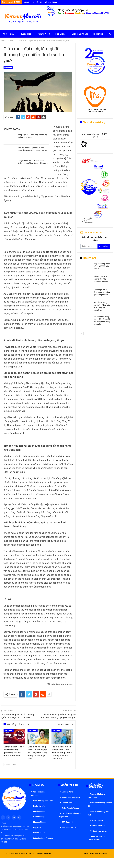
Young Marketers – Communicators (96, 838)
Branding (8, 67)
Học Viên (60, 34)
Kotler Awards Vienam (71, 808)
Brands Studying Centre (71, 797)
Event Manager (39, 833)
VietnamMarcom (101, 853)
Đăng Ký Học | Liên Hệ (33, 2)
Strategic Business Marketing (39, 794)
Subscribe (104, 246)
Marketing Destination (70, 827)
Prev (7, 765)
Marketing (9, 730)
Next (15, 765)
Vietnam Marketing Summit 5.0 (100, 804)
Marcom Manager (40, 822)
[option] (95, 294)
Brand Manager (39, 811)
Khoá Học (26, 34)
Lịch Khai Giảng (50, 2)
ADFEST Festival (97, 820)
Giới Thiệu (9, 34)
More (96, 34)
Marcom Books (68, 803)
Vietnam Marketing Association (96, 796)
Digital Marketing (40, 806)
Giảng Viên (44, 34)
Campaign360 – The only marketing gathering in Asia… (102, 292)
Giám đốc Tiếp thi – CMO (43, 801)
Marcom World (67, 792)
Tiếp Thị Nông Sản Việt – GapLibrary (70, 815)
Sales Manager (39, 817)
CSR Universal (67, 822)
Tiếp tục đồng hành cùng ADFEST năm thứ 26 (102, 266)
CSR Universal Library (99, 831)
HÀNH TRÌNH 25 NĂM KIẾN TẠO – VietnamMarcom (101, 279)
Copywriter (37, 827)
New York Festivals (98, 826)
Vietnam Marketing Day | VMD (99, 813)
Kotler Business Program (43, 838)
